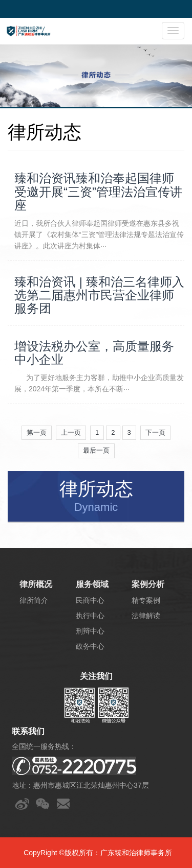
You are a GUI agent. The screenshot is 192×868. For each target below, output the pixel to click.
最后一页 (96, 450)
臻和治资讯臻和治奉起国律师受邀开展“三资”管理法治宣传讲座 (98, 192)
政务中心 (90, 646)
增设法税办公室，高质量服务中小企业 (94, 353)
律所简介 (34, 600)
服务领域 (92, 584)
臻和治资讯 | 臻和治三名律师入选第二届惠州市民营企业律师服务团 (99, 296)
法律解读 (146, 616)
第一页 (37, 432)
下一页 (155, 432)
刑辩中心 (90, 631)
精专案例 (146, 600)
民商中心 (90, 600)
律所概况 (36, 584)
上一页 (71, 432)
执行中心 (90, 616)
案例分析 (148, 584)
